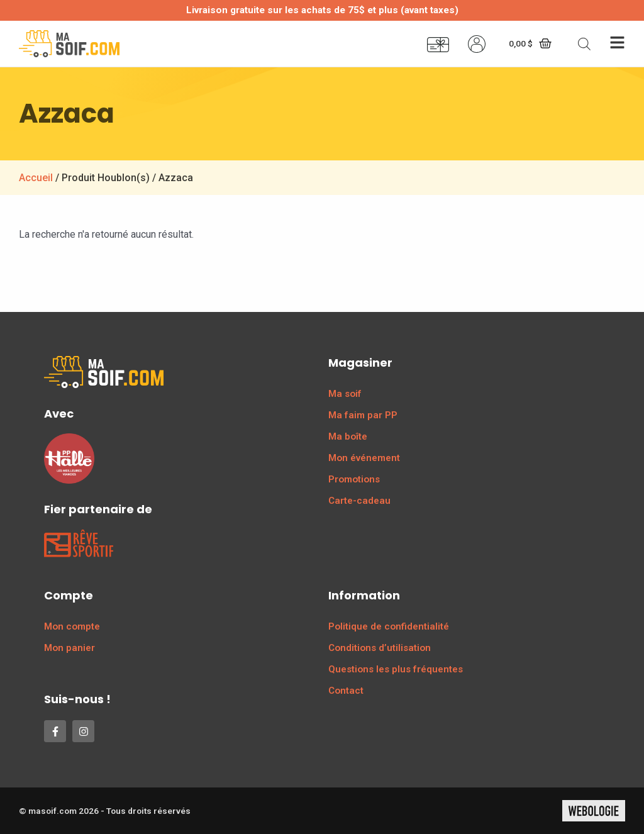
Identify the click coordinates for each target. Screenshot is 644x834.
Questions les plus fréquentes (396, 669)
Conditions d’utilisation (380, 648)
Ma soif (345, 394)
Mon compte (72, 626)
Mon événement (364, 458)
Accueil (36, 178)
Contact (346, 691)
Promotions (354, 479)
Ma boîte (348, 436)
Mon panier (69, 648)
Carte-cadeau (359, 501)
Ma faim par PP (363, 415)
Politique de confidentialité (389, 626)
